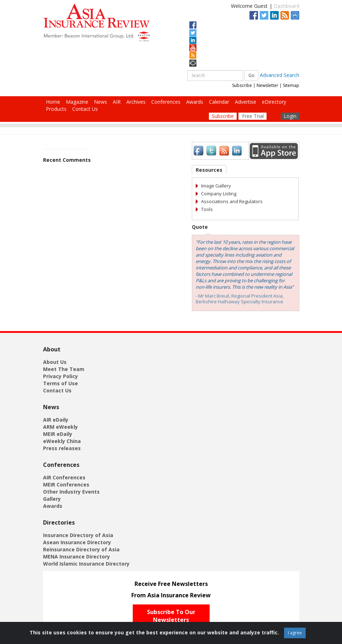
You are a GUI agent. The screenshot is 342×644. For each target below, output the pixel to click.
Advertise (246, 102)
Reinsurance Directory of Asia (81, 549)
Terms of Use (60, 383)
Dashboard (286, 6)
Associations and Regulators (232, 201)
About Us (55, 362)
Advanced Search (280, 75)
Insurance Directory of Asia (78, 535)
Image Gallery (216, 186)
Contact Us (85, 109)
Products (56, 109)
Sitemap (291, 85)
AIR (117, 102)
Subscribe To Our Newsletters (171, 616)
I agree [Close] (295, 633)
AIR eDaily (56, 420)
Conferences (166, 102)
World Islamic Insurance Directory (86, 564)
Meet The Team (64, 369)
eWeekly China (62, 441)
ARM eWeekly (60, 427)
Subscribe (242, 85)
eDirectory (274, 102)
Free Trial (253, 116)
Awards (195, 102)
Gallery (52, 499)
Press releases (62, 448)
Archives (136, 102)
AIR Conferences (64, 477)
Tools (207, 209)
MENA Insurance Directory (77, 557)
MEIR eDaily (58, 434)
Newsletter (267, 85)
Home (53, 102)
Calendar (219, 102)
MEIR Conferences (66, 485)
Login (290, 116)
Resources (209, 170)
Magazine (77, 102)
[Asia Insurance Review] (96, 22)
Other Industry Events (71, 492)
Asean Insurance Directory (77, 542)
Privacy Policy (60, 376)
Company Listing (219, 194)
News (101, 102)
